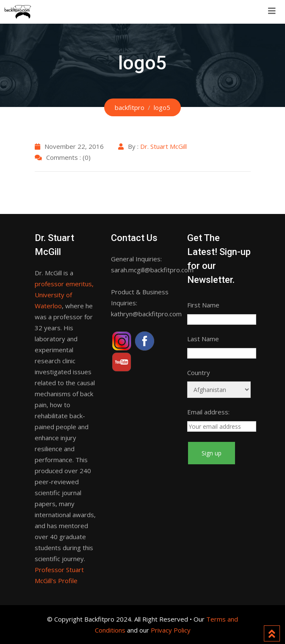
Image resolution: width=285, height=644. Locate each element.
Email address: (208, 412)
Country (199, 373)
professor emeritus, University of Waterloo (64, 295)
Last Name (203, 339)
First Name (203, 305)
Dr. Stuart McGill (163, 146)
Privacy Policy (171, 630)
